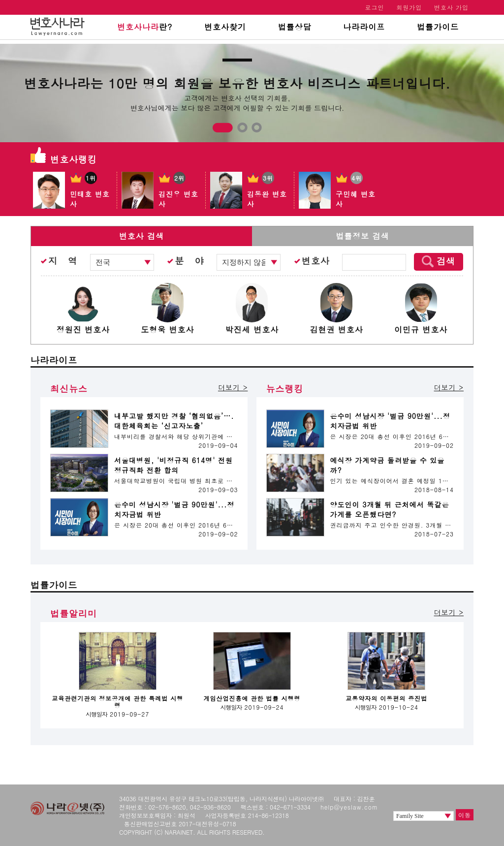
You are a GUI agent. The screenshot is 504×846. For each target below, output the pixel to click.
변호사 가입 (451, 7)
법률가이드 (438, 27)
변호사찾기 (225, 27)
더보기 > (233, 387)
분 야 (189, 261)
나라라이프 (364, 27)
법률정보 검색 (362, 236)
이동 (465, 815)
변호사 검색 (142, 236)
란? (145, 27)
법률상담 (295, 27)
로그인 (375, 7)
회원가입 (409, 7)
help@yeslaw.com (349, 807)
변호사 (316, 261)
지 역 (63, 261)
